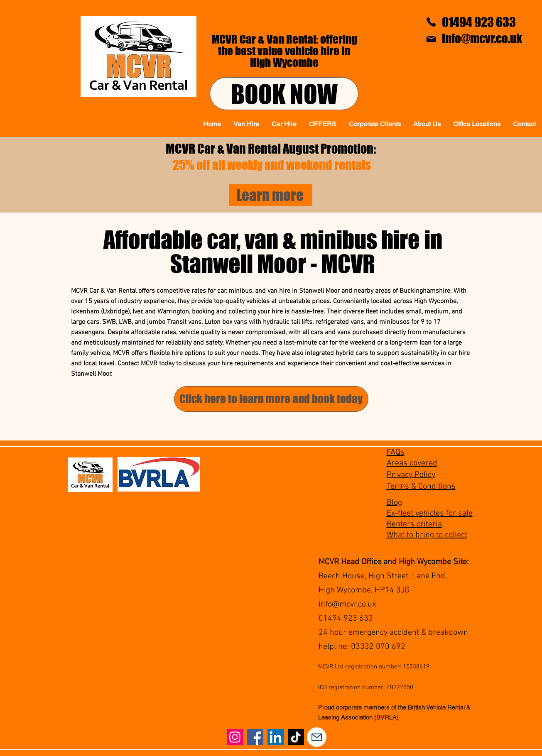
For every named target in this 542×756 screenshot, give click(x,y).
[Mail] (431, 39)
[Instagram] (235, 737)
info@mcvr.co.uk (347, 604)
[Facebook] (255, 737)
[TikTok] (296, 737)
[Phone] (431, 22)
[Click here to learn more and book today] (271, 399)
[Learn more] (271, 195)
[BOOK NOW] (284, 94)
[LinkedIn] (276, 737)
